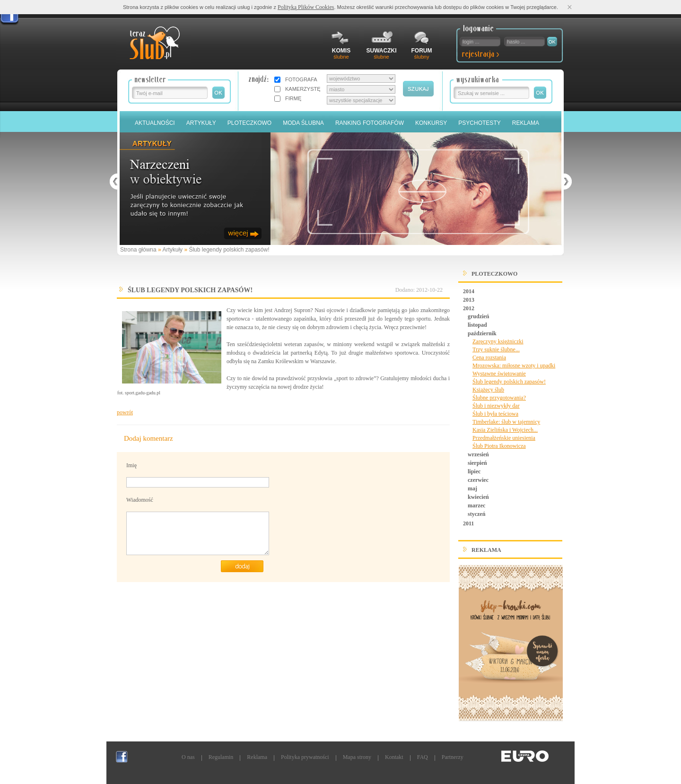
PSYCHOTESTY (479, 123)
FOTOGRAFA (301, 79)
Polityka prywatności (305, 757)
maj (472, 488)
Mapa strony (357, 757)
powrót (125, 412)
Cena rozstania (489, 357)
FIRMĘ (293, 98)
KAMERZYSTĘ (303, 89)
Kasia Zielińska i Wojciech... (505, 430)
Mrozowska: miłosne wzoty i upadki (514, 366)
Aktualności (155, 123)
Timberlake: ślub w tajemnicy (506, 422)
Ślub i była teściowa (495, 414)
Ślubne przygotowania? (499, 398)
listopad (477, 325)
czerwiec (478, 480)
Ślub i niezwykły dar (496, 406)
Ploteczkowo (249, 123)
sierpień (477, 463)
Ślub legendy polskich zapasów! (229, 250)
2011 (468, 523)
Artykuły (201, 123)
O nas (188, 757)
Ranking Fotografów (370, 123)
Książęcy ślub (488, 390)
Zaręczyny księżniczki (498, 341)
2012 (469, 308)
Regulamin (221, 757)
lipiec (474, 471)
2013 (469, 300)
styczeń (476, 514)
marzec (476, 505)
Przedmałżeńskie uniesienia (504, 438)
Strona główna (138, 250)
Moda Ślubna (303, 123)
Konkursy (431, 123)
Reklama (526, 123)
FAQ (423, 757)
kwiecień (478, 497)
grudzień (478, 316)
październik (482, 333)
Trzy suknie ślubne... (496, 349)
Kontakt (394, 757)
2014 (469, 291)
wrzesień (478, 454)
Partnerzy (453, 757)
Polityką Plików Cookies (306, 7)
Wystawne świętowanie (499, 374)
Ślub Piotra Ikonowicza (499, 446)
